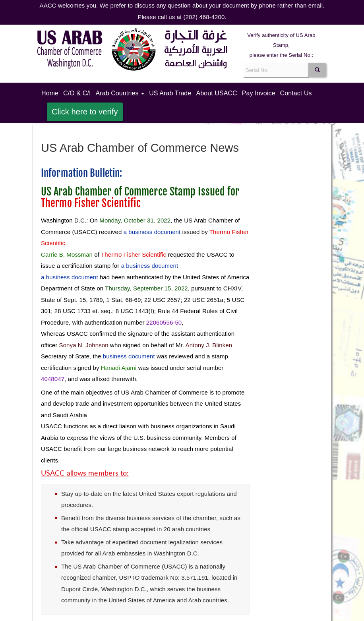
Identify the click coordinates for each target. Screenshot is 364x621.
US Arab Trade (170, 93)
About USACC (216, 93)
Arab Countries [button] (120, 93)
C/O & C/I (77, 93)
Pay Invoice (259, 93)
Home (51, 92)
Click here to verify (85, 112)
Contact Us (296, 93)
